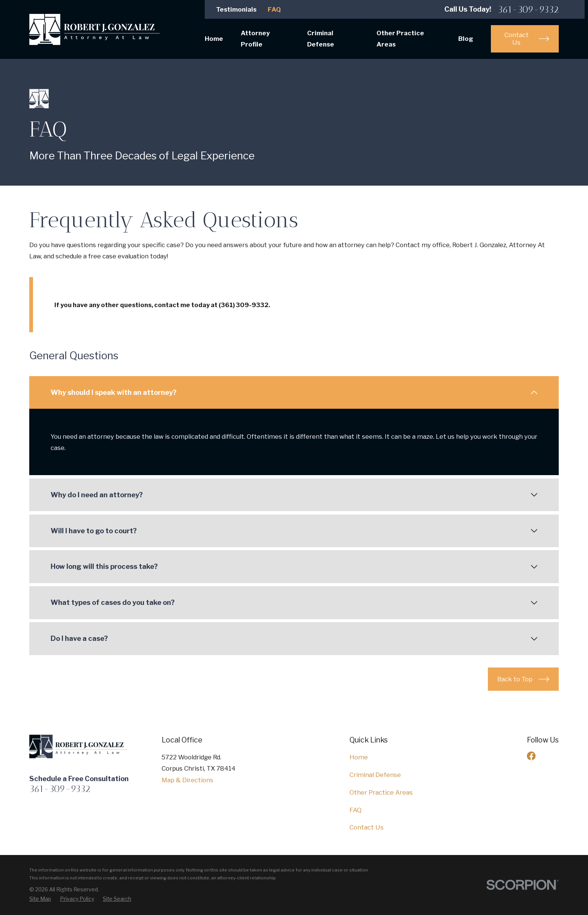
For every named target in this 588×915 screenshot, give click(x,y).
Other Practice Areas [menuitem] (400, 39)
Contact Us (367, 827)
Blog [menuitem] (466, 39)
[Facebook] (531, 756)
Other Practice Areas (381, 792)
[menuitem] (40, 899)
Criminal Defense (375, 775)
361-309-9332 (528, 10)
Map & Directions (187, 780)
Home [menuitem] (214, 39)
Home (359, 757)
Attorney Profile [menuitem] (255, 39)
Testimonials (236, 9)
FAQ (274, 9)
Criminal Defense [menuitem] (321, 39)
